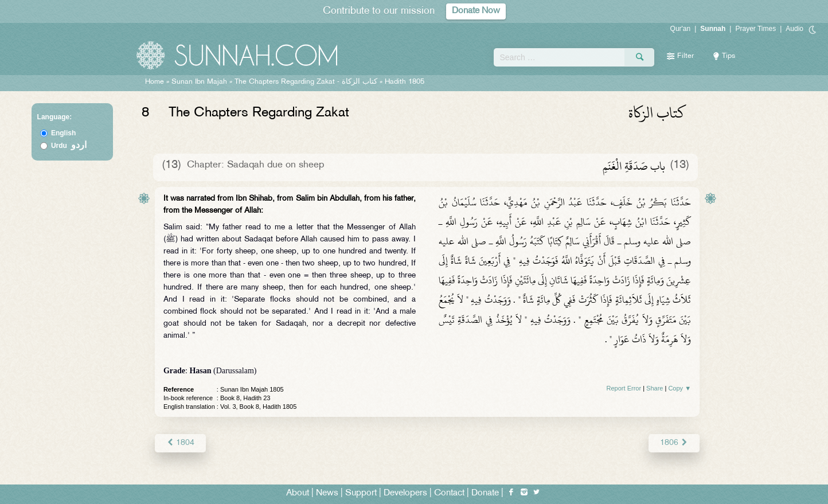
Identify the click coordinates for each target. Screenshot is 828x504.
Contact (449, 493)
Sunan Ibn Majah (199, 82)
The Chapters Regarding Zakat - (307, 82)
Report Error (624, 388)
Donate (485, 493)
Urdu (69, 146)
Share (655, 388)
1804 (180, 443)
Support (361, 493)
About (298, 493)
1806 (674, 443)
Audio (794, 29)
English (63, 133)
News (327, 493)
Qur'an (681, 29)
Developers (405, 493)
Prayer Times (755, 29)
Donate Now (476, 11)
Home (155, 82)
